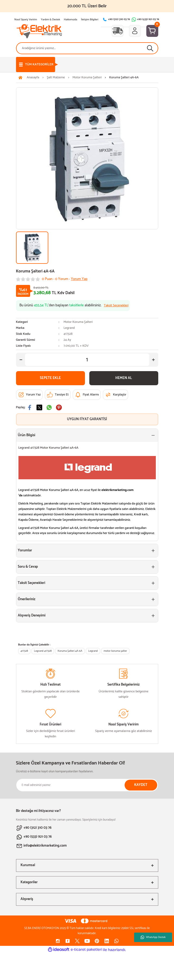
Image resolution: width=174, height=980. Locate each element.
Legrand (69, 328)
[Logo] (39, 31)
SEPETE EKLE (50, 378)
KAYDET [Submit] (141, 785)
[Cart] (152, 31)
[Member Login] (135, 31)
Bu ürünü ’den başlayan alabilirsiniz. (74, 306)
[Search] (87, 48)
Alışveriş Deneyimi (32, 616)
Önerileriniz (27, 599)
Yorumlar (25, 550)
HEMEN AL (124, 378)
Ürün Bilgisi (27, 435)
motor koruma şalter (115, 651)
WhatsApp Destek (153, 937)
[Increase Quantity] (153, 360)
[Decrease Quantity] (21, 360)
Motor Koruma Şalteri (78, 322)
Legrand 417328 (43, 651)
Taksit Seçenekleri (32, 583)
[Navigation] (36, 65)
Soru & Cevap (28, 567)
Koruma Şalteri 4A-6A (70, 651)
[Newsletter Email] (87, 785)
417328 (24, 651)
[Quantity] (87, 360)
